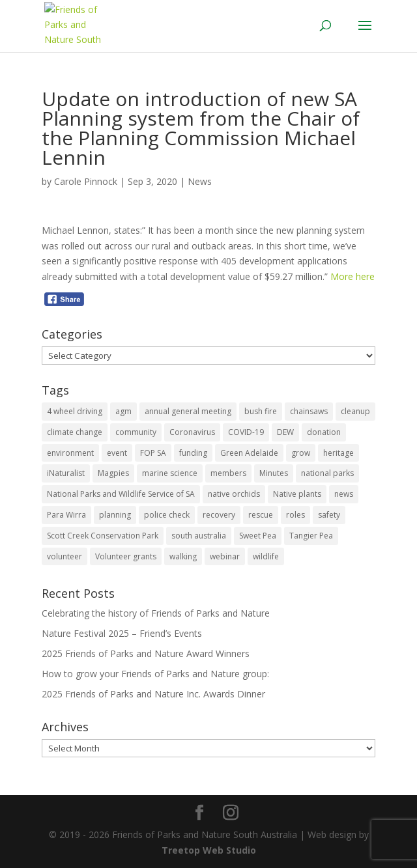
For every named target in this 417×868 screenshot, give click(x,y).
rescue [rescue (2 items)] (261, 515)
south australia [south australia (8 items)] (199, 536)
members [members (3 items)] (228, 473)
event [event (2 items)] (117, 453)
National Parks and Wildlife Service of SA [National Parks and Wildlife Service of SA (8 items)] (121, 494)
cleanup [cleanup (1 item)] (355, 411)
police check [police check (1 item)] (167, 515)
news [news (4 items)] (344, 494)
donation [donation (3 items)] (324, 432)
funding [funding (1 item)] (193, 453)
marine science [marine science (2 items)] (170, 473)
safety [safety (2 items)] (329, 515)
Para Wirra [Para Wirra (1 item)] (66, 515)
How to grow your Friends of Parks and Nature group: (155, 674)
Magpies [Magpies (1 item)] (113, 473)
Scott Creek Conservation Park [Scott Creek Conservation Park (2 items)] (103, 536)
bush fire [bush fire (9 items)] (261, 411)
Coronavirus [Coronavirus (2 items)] (192, 432)
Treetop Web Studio (209, 850)
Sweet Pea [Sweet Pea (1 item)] (258, 536)
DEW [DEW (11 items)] (285, 432)
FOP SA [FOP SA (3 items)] (153, 453)
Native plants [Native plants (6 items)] (297, 494)
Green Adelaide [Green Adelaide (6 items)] (249, 453)
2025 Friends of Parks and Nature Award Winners (146, 653)
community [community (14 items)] (136, 432)
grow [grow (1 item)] (301, 453)
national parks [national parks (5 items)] (327, 473)
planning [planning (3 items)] (115, 515)
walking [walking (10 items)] (183, 556)
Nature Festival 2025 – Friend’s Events (122, 633)
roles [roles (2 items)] (295, 515)
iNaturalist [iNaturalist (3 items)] (66, 473)
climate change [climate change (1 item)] (75, 432)
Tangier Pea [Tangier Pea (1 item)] (311, 536)
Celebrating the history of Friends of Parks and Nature (156, 613)
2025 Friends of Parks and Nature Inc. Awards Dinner (153, 694)
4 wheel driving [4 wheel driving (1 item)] (75, 411)
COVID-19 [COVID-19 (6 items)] (246, 432)
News (200, 181)
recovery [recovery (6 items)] (219, 515)
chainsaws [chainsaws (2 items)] (309, 411)
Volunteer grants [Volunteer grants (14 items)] (126, 556)
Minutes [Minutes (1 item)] (274, 473)
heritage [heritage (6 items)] (338, 453)
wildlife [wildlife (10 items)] (266, 556)
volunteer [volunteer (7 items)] (65, 556)
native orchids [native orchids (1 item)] (234, 494)
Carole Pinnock (86, 181)
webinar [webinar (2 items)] (225, 556)
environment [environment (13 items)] (70, 453)
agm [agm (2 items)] (123, 411)
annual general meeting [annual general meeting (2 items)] (188, 411)
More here (352, 276)
